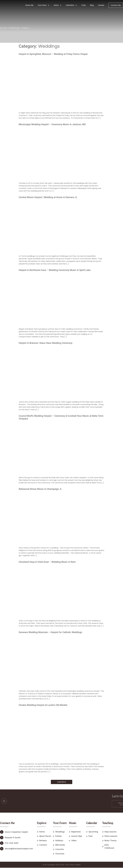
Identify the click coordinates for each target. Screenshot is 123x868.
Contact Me (116, 5)
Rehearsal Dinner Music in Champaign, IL (40, 489)
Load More (62, 782)
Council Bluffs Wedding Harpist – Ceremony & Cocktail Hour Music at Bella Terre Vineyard (61, 417)
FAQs (84, 5)
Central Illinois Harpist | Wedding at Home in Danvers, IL (48, 197)
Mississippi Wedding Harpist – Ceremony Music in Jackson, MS (52, 124)
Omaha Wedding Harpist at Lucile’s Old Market (43, 705)
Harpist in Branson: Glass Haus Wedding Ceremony (46, 343)
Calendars (71, 5)
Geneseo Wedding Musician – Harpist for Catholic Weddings (50, 632)
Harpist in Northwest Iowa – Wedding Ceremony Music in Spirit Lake (55, 270)
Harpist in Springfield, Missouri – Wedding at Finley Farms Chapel (53, 54)
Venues (101, 5)
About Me (29, 5)
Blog (92, 5)
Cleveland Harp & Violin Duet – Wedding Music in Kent (47, 562)
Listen (58, 5)
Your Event (44, 5)
